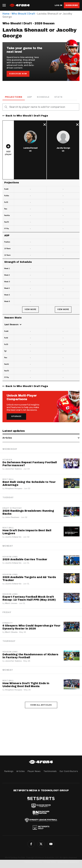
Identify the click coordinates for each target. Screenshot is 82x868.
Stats (58, 97)
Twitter (41, 844)
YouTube (51, 844)
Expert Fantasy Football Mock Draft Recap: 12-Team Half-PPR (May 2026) (29, 598)
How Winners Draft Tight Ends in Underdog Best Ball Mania (26, 685)
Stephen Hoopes (14, 488)
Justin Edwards (13, 537)
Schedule (43, 97)
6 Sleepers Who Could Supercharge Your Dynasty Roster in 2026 (31, 627)
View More (30, 309)
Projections (14, 97)
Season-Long (10, 557)
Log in (58, 5)
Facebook (31, 844)
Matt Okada (11, 632)
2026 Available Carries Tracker (25, 559)
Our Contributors (69, 771)
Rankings (9, 771)
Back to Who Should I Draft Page (27, 116)
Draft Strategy (12, 508)
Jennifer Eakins (13, 469)
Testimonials (50, 771)
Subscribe (72, 5)
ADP (30, 97)
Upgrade (16, 416)
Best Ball (8, 479)
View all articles (41, 705)
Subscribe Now (18, 74)
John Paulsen (12, 517)
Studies (7, 460)
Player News (34, 771)
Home (6, 14)
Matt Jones (11, 603)
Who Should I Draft (23, 14)
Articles (20, 771)
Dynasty (8, 623)
